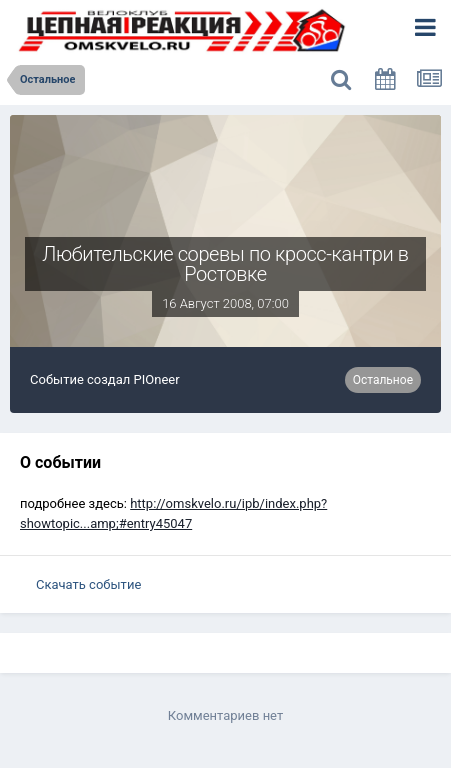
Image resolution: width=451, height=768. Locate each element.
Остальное (383, 380)
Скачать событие (88, 584)
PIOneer (157, 379)
